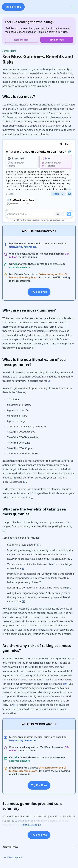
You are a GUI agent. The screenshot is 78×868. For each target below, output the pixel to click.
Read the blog (21, 40)
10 (65, 684)
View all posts (13, 857)
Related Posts (39, 847)
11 (16, 705)
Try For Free (13, 7)
